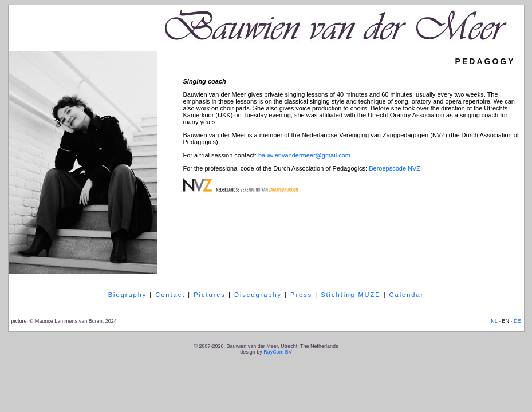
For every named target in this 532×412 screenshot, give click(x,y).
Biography (128, 295)
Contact (170, 295)
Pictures (210, 295)
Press (301, 295)
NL (494, 321)
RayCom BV (278, 352)
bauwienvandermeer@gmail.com (304, 155)
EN (505, 321)
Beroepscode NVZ (395, 168)
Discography (258, 295)
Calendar (407, 295)
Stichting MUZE (350, 295)
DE (517, 321)
